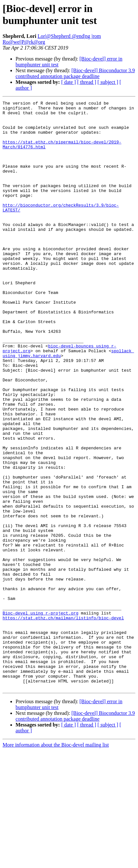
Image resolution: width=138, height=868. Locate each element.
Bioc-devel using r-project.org (40, 716)
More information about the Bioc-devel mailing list (56, 862)
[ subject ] (108, 82)
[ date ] (69, 82)
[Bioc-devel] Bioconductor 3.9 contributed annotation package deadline (75, 73)
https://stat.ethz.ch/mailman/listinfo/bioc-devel (63, 722)
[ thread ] (87, 82)
